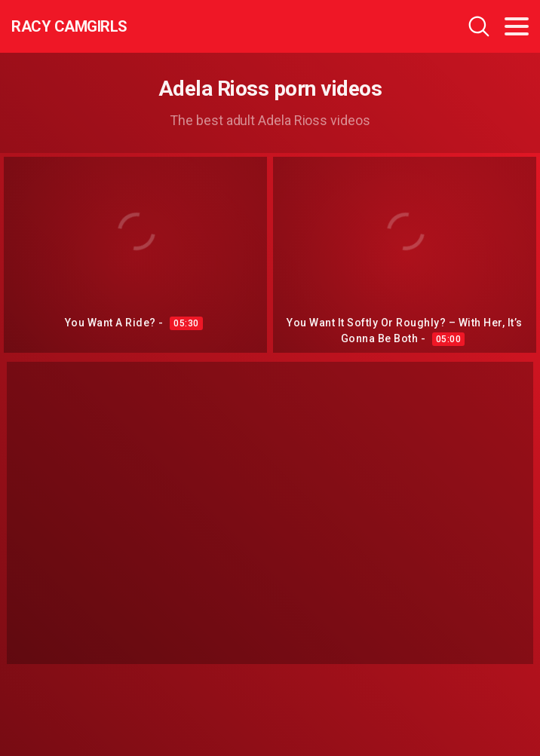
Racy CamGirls (69, 26)
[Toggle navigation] (517, 26)
